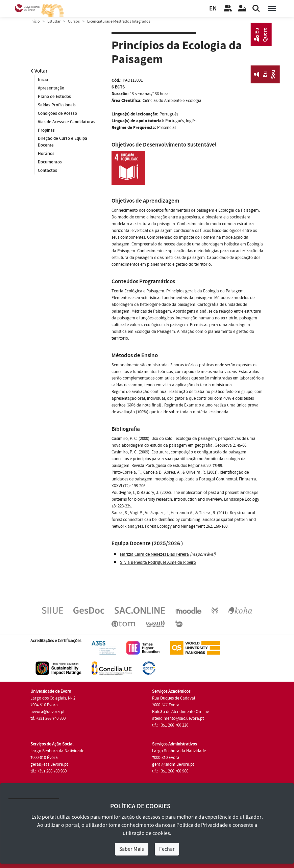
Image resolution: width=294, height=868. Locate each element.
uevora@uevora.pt (47, 712)
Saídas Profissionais (57, 105)
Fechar (167, 849)
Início (35, 21)
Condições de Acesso (57, 113)
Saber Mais (132, 849)
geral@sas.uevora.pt (49, 764)
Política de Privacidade (202, 825)
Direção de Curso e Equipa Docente (63, 142)
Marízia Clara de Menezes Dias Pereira (154, 554)
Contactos (47, 171)
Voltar (39, 71)
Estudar (54, 21)
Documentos (50, 162)
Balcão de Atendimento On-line (180, 712)
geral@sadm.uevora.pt (173, 764)
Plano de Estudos (54, 97)
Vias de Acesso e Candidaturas (67, 122)
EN (213, 9)
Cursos (74, 21)
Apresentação (51, 88)
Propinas (46, 130)
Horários (46, 154)
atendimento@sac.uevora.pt (178, 718)
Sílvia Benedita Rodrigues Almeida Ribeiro (158, 562)
